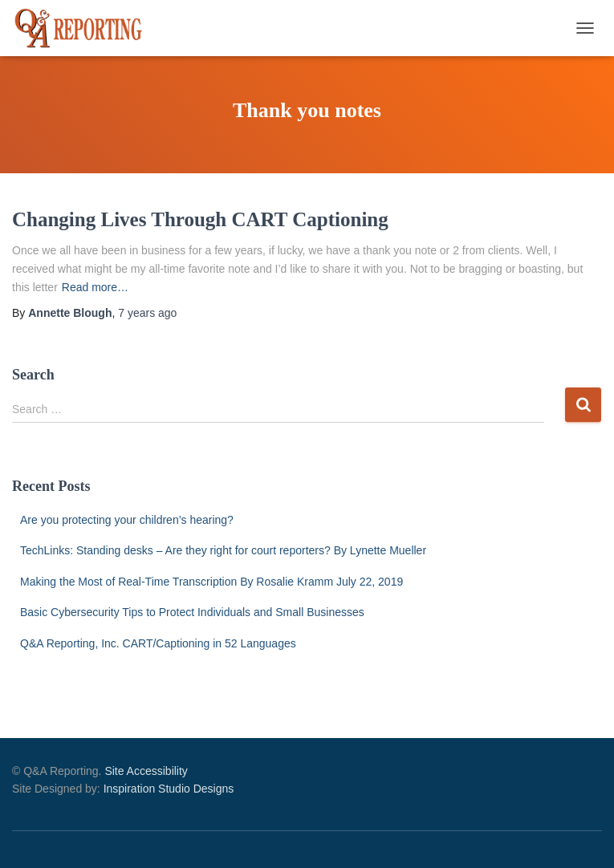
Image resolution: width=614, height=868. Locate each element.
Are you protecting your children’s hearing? (127, 520)
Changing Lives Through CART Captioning (200, 219)
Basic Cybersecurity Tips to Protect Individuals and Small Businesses (192, 612)
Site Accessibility (146, 771)
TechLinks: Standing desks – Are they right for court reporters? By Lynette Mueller (223, 550)
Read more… (95, 287)
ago (147, 313)
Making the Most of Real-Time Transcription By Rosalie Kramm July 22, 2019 (211, 582)
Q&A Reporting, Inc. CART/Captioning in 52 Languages (158, 643)
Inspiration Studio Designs (169, 789)
